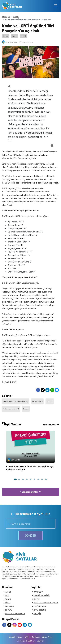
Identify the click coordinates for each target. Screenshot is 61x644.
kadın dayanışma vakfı (11, 409)
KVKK (27, 637)
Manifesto (36, 637)
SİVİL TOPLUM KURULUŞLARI (46, 603)
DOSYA (8, 599)
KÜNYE (37, 599)
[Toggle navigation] (55, 6)
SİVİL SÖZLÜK (40, 610)
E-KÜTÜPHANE (40, 606)
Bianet (13, 382)
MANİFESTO (39, 592)
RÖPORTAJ (10, 606)
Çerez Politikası (16, 637)
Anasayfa (6, 16)
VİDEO (8, 603)
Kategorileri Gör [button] (30, 492)
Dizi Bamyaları (37, 401)
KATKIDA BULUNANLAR (15, 613)
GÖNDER (31, 535)
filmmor (50, 401)
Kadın (15, 36)
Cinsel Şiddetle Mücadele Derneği (16, 401)
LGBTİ (23, 36)
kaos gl (26, 409)
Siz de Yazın (47, 637)
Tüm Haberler (51, 425)
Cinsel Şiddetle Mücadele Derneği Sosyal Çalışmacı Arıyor (30, 468)
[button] (15, 479)
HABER (8, 592)
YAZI (7, 595)
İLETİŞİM (37, 613)
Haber (16, 16)
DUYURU (9, 610)
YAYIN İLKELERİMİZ (42, 595)
